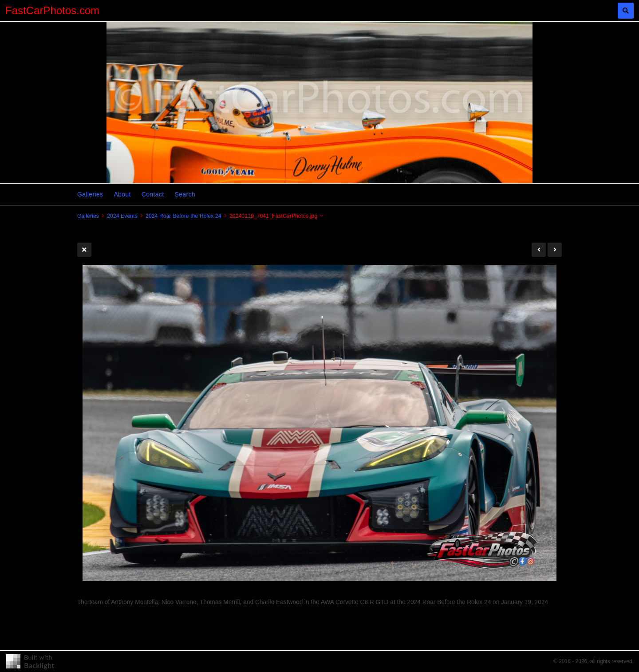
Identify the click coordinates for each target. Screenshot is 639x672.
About (122, 194)
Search (185, 194)
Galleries (90, 194)
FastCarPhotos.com (52, 10)
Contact (153, 194)
